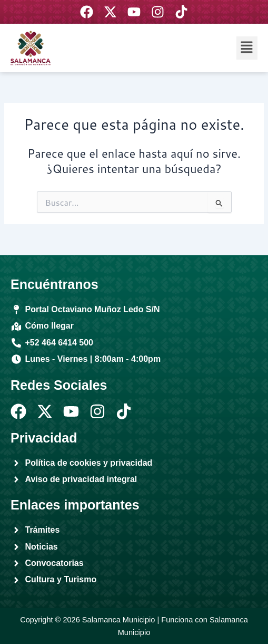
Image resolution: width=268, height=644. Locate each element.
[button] (247, 48)
